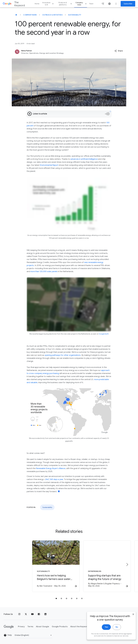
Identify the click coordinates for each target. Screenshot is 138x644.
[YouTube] (32, 614)
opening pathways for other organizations (63, 355)
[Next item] (127, 565)
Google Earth (104, 334)
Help (8, 635)
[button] (119, 51)
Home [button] (37, 4)
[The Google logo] (9, 627)
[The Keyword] (16, 15)
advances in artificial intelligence (84, 159)
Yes (104, 634)
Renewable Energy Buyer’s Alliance (51, 468)
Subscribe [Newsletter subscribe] (128, 4)
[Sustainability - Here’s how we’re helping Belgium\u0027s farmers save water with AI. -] (39, 566)
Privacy (21, 627)
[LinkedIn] (45, 614)
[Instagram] (19, 614)
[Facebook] (39, 614)
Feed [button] (91, 4)
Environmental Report (49, 165)
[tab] (56, 599)
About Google (43, 627)
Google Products (60, 627)
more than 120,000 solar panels (44, 272)
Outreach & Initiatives (52, 15)
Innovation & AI (48, 4)
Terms (30, 627)
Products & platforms (66, 4)
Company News (30, 15)
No (114, 634)
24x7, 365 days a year (54, 479)
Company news (81, 4)
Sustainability (75, 15)
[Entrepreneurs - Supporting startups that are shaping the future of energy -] (100, 566)
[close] (131, 621)
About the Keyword (79, 627)
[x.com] (26, 614)
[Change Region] (33, 635)
